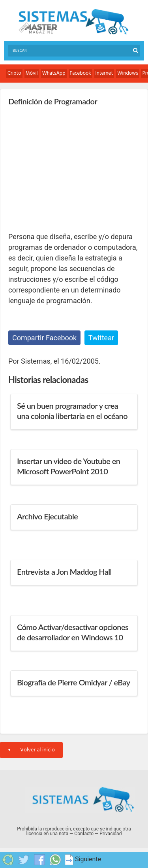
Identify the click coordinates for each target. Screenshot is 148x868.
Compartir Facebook (44, 338)
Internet (104, 73)
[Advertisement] (67, 168)
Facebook (81, 73)
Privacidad (111, 834)
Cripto (14, 73)
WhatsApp (54, 73)
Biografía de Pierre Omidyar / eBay (74, 682)
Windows (128, 73)
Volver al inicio (31, 750)
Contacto (84, 834)
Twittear (101, 338)
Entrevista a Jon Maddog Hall (64, 572)
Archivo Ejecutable (47, 516)
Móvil (32, 73)
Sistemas (73, 22)
